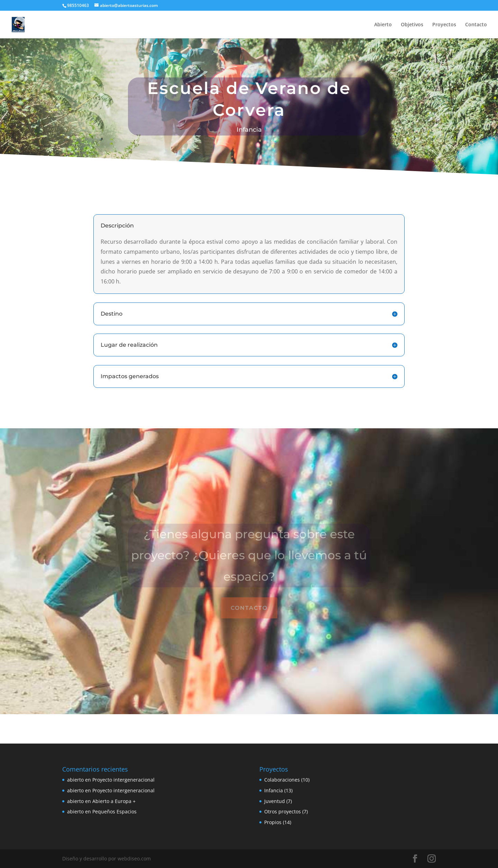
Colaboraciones (282, 780)
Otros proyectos (283, 811)
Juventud (275, 801)
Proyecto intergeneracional (123, 780)
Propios (273, 822)
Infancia (274, 790)
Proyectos (444, 25)
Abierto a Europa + (114, 801)
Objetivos (412, 25)
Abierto (383, 25)
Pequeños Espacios (114, 811)
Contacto (476, 25)
